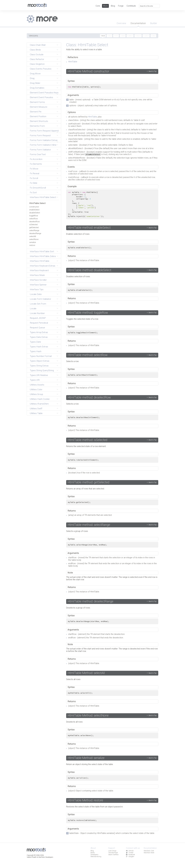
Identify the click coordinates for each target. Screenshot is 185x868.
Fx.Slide (34, 183)
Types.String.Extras (39, 366)
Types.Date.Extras (39, 337)
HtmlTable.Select (37, 203)
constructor (34, 207)
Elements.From (37, 126)
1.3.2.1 (138, 36)
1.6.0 (103, 36)
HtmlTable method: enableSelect (89, 228)
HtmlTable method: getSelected (89, 482)
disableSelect (35, 213)
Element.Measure (39, 107)
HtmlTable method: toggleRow (88, 313)
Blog (113, 6)
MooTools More (149, 853)
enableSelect (34, 210)
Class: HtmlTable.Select (87, 45)
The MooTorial (113, 853)
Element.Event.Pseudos (41, 97)
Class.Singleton (37, 64)
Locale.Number (37, 313)
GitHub (130, 851)
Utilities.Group (36, 394)
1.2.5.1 (146, 36)
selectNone (34, 239)
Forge (121, 6)
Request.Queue (37, 328)
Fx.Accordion (36, 159)
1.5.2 (109, 36)
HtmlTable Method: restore (85, 800)
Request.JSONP (38, 318)
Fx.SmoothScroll (38, 188)
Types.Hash (36, 351)
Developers (94, 855)
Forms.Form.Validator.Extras (44, 140)
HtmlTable (73, 62)
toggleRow (34, 216)
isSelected (33, 225)
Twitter (130, 853)
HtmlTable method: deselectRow (89, 397)
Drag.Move (35, 74)
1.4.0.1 (130, 36)
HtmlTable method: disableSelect (89, 270)
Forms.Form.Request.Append (44, 131)
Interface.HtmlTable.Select (43, 197)
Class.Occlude (37, 54)
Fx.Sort (33, 192)
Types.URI (35, 380)
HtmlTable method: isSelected (87, 440)
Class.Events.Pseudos (41, 69)
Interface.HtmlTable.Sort (42, 251)
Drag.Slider (35, 83)
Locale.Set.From (38, 304)
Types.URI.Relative (39, 375)
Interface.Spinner (38, 285)
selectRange (34, 231)
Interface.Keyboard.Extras (43, 266)
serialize (33, 242)
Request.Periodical (39, 323)
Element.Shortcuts (39, 121)
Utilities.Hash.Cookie (40, 399)
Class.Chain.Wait (38, 45)
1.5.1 (116, 36)
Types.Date (35, 342)
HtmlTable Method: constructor (88, 71)
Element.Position (38, 116)
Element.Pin (36, 112)
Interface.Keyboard (39, 270)
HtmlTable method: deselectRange (91, 601)
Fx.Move (34, 169)
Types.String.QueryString (42, 370)
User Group (112, 851)
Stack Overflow (113, 855)
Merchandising (96, 856)
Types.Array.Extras (39, 332)
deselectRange (35, 233)
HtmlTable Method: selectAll (86, 673)
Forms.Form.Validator (40, 150)
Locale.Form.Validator (40, 299)
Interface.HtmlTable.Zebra (43, 256)
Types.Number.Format (41, 356)
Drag (32, 78)
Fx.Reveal (34, 173)
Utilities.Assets (37, 385)
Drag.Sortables (37, 88)
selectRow (34, 219)
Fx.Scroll (34, 178)
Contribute (131, 6)
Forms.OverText (38, 154)
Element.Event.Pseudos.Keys (44, 93)
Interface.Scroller (38, 280)
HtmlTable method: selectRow (88, 355)
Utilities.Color (36, 389)
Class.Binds (35, 50)
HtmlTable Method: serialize (86, 758)
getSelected (34, 228)
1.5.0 (123, 36)
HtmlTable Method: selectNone (88, 715)
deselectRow (34, 222)
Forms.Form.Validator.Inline (43, 145)
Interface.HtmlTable (40, 261)
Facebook (130, 855)
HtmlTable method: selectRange (89, 525)
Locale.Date (36, 294)
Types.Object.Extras (40, 361)
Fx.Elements (36, 164)
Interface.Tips (37, 289)
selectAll (33, 236)
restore (32, 245)
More (105, 6)
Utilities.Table (36, 413)
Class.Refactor (37, 59)
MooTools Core (149, 851)
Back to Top (153, 71)
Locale (33, 308)
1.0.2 (153, 36)
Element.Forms (37, 102)
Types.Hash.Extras (39, 347)
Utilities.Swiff (36, 409)
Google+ (130, 856)
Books (93, 853)
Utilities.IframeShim (39, 404)
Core (98, 6)
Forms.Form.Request (40, 135)
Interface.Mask (37, 275)
